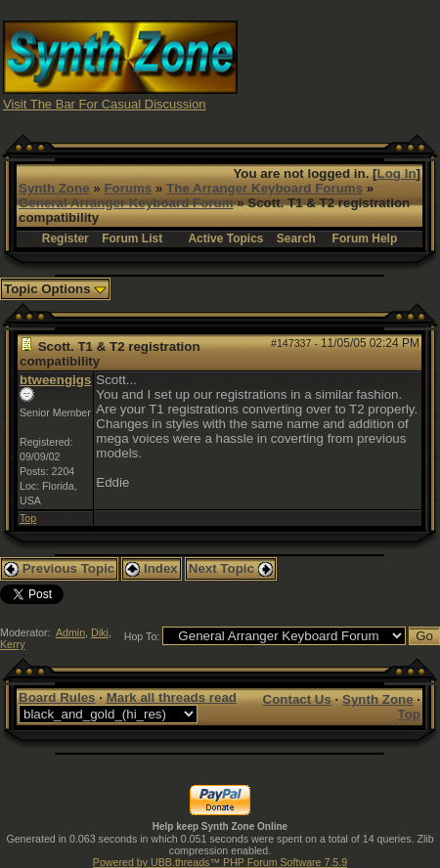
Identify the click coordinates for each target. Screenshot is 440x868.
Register (66, 239)
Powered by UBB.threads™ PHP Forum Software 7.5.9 (220, 862)
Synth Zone (54, 188)
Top (28, 518)
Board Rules (57, 697)
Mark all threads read (172, 697)
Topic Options (55, 289)
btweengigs (55, 380)
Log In (397, 174)
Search (296, 239)
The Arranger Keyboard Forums (264, 188)
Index (152, 568)
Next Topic (231, 568)
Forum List (132, 239)
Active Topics (225, 239)
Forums (128, 188)
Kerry (12, 644)
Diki (100, 632)
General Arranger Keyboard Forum (126, 203)
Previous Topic (59, 568)
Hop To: (142, 636)
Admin (70, 632)
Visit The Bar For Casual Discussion (105, 104)
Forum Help (365, 239)
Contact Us (297, 699)
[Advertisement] (339, 64)
